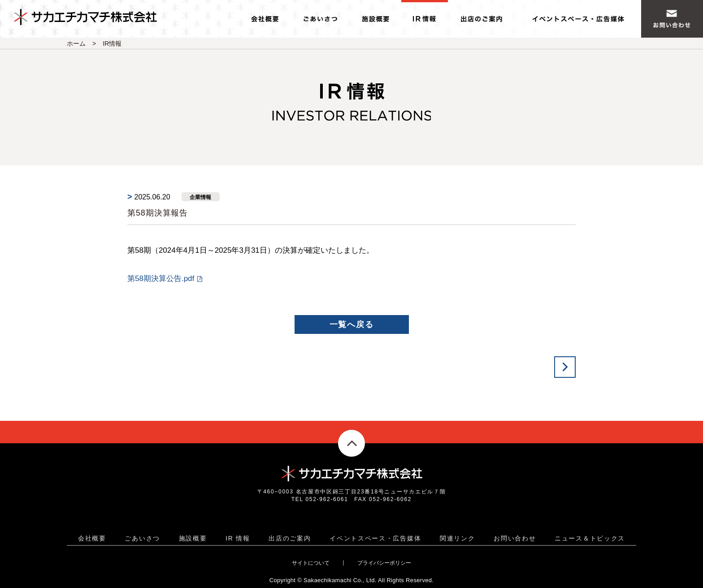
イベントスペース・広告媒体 (375, 538)
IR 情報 (238, 538)
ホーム (76, 43)
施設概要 (193, 538)
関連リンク (458, 538)
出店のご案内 (290, 538)
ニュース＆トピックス (590, 538)
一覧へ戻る (352, 324)
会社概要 (92, 538)
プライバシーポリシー (384, 563)
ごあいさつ (142, 538)
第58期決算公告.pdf (161, 279)
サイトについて (311, 563)
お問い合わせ (515, 538)
